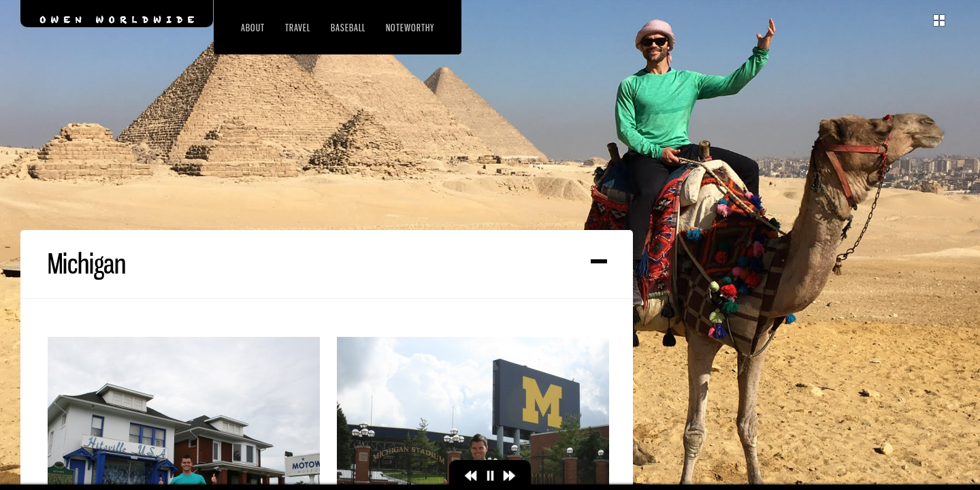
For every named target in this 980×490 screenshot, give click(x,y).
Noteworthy (410, 28)
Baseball (348, 28)
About (253, 28)
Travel (298, 28)
